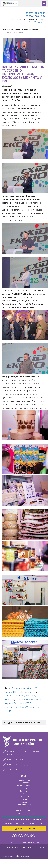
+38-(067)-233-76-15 (35, 13)
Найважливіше (24, 780)
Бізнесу (24, 802)
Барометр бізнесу (24, 805)
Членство (24, 799)
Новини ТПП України (30, 30)
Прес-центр (15, 30)
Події (24, 794)
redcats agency (23, 856)
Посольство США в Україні (19, 707)
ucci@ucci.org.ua (39, 22)
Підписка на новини (24, 828)
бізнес (8, 692)
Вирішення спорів (24, 786)
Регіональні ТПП (24, 797)
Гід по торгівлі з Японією (24, 813)
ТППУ (16, 692)
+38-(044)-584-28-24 (35, 16)
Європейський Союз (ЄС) (25, 688)
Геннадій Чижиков (15, 696)
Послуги (24, 788)
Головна (5, 30)
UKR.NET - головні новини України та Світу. (24, 842)
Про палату (24, 783)
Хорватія (10, 700)
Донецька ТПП (28, 692)
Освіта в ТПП (24, 808)
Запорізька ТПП (23, 703)
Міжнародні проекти (24, 810)
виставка (31, 696)
